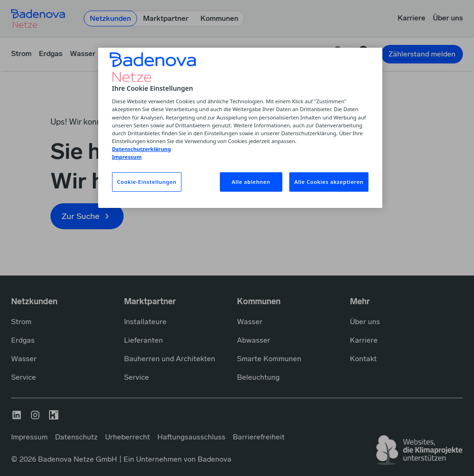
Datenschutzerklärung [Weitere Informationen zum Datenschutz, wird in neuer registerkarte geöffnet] (141, 149)
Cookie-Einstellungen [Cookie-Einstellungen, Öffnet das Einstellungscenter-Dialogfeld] (147, 182)
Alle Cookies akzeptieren (329, 182)
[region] (240, 128)
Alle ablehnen (251, 182)
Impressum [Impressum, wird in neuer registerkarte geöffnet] (127, 157)
